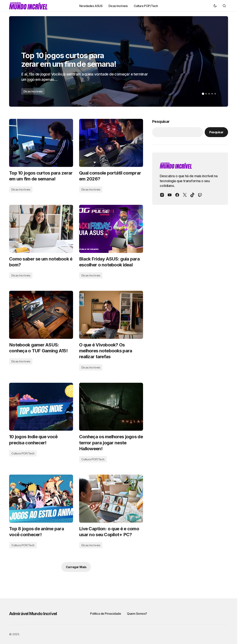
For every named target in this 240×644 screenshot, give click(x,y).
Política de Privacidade (105, 614)
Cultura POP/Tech (23, 453)
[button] (215, 6)
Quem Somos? (137, 614)
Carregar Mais (76, 567)
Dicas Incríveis (33, 91)
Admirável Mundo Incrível (33, 614)
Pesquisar (161, 121)
